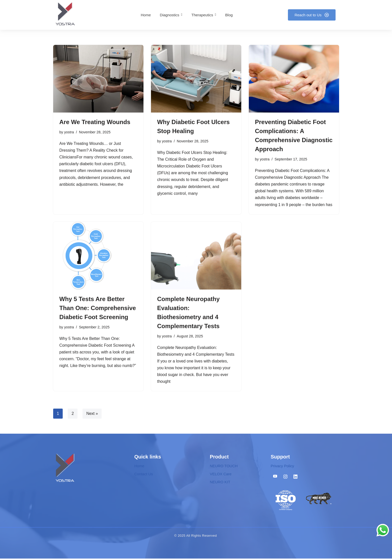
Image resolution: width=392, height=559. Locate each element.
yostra (69, 132)
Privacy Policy (282, 466)
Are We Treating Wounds (95, 122)
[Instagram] (285, 477)
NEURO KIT (220, 482)
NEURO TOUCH (224, 466)
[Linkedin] (295, 477)
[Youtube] (275, 477)
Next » (92, 414)
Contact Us (143, 474)
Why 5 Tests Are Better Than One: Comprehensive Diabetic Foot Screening (98, 308)
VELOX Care (221, 474)
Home (139, 466)
